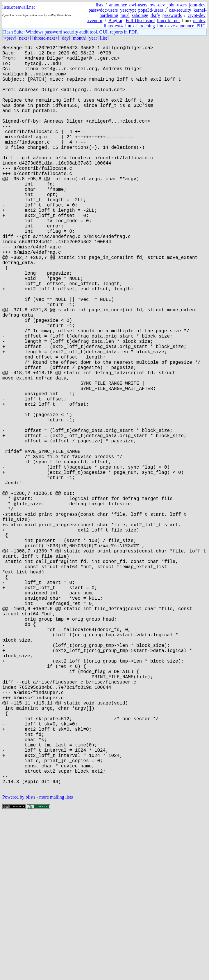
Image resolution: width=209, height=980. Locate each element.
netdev (199, 21)
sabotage (140, 15)
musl (125, 15)
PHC (201, 26)
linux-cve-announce (176, 26)
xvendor (95, 21)
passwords (172, 15)
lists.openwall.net (19, 7)
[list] (104, 38)
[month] (79, 38)
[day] (65, 38)
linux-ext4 (113, 26)
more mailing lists (56, 962)
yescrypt (128, 10)
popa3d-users (150, 10)
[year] (93, 38)
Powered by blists (19, 962)
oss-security (180, 10)
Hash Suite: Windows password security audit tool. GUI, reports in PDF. (71, 32)
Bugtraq (116, 21)
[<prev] (9, 38)
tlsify (155, 15)
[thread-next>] (46, 38)
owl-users (138, 5)
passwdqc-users (103, 10)
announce (118, 5)
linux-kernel (168, 21)
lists (99, 5)
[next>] (24, 38)
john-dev (197, 5)
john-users (177, 5)
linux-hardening (140, 26)
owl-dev (157, 5)
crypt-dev (197, 15)
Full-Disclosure (140, 21)
